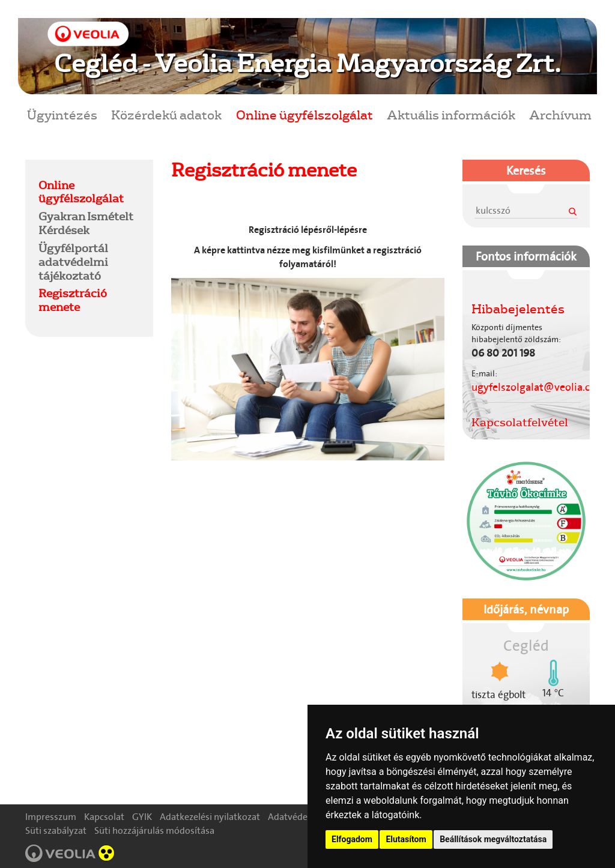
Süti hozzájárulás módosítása (154, 830)
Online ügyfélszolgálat (304, 114)
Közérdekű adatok (166, 114)
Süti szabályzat (56, 830)
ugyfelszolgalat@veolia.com (538, 387)
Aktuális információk (451, 114)
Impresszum (51, 817)
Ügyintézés (62, 114)
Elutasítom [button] (406, 839)
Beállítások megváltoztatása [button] (493, 839)
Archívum (560, 114)
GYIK (142, 817)
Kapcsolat (104, 817)
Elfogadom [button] (352, 839)
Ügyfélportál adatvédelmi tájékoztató (73, 262)
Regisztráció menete (73, 300)
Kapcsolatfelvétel (520, 422)
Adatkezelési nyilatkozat (210, 817)
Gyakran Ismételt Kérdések (86, 223)
